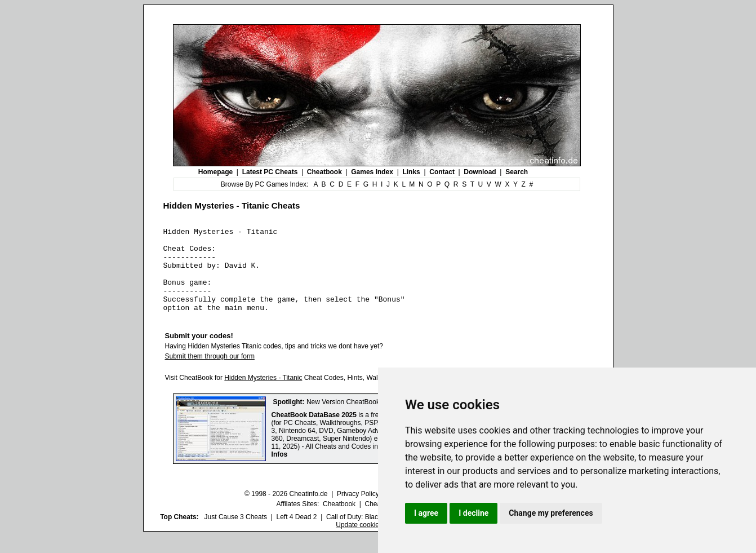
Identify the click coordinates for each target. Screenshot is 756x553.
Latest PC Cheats (270, 172)
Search (517, 172)
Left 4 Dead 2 (296, 534)
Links (411, 172)
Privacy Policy (358, 511)
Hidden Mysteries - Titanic (263, 395)
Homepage (215, 172)
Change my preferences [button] (551, 513)
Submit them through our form (210, 373)
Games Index (372, 172)
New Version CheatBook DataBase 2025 (367, 419)
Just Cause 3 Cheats (236, 534)
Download (480, 172)
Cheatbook (324, 172)
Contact (442, 172)
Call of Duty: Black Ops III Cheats (376, 534)
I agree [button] (426, 513)
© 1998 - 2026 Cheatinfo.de (286, 511)
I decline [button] (473, 513)
